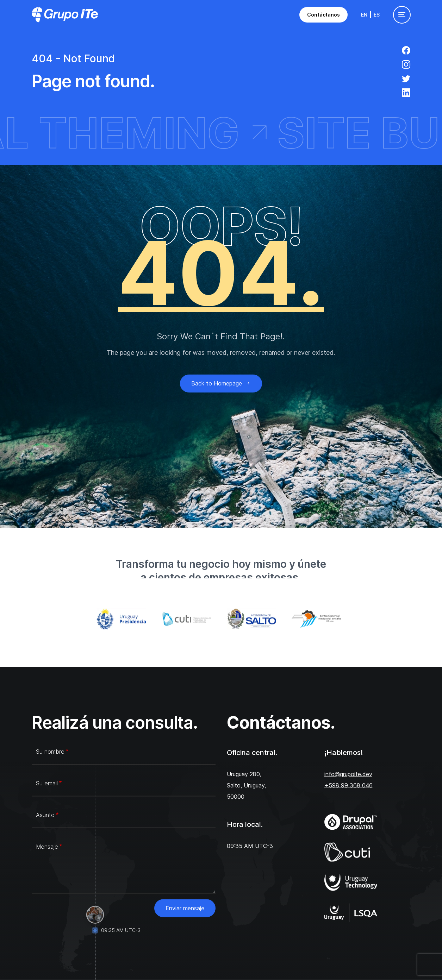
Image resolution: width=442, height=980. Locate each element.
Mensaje (47, 847)
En (364, 15)
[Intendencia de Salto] (254, 619)
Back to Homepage (221, 383)
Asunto (45, 815)
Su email (47, 783)
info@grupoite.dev (348, 774)
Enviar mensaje (185, 908)
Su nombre (50, 752)
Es (377, 15)
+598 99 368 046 (348, 785)
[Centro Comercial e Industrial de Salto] (319, 619)
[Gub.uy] (123, 619)
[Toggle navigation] (402, 15)
